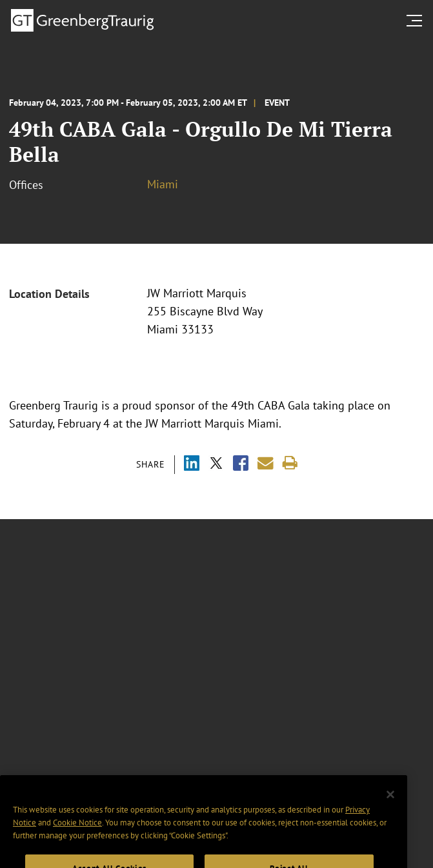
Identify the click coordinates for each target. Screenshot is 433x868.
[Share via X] (216, 465)
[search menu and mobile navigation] (417, 21)
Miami (163, 184)
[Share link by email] (266, 463)
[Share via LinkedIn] (192, 465)
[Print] (290, 463)
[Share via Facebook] (241, 465)
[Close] (390, 807)
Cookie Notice (77, 835)
